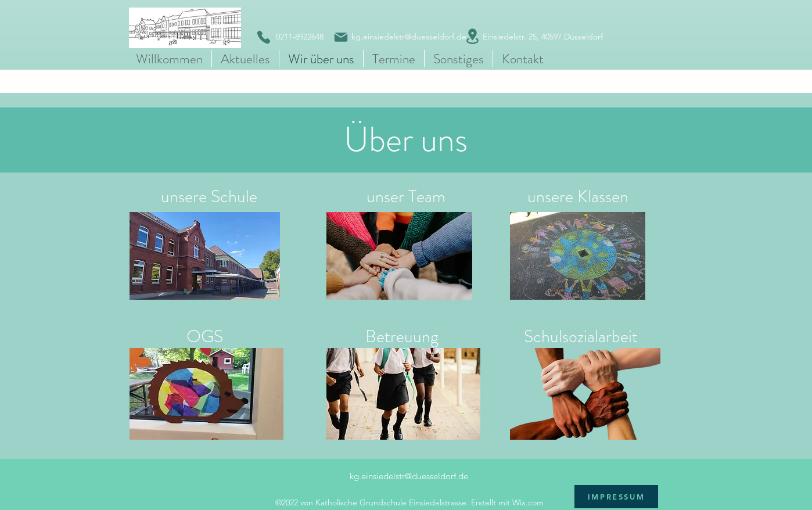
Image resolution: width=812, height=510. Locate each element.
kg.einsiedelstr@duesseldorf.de (409, 476)
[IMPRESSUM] (616, 497)
